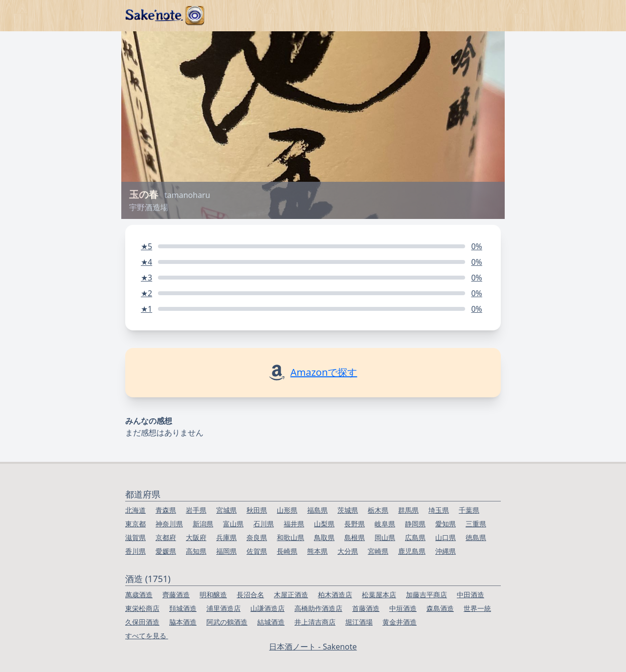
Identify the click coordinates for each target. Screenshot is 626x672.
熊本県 (317, 551)
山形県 (287, 510)
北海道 (135, 510)
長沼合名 (250, 595)
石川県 (264, 524)
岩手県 (196, 510)
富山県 (233, 524)
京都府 (166, 537)
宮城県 (226, 510)
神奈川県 (169, 524)
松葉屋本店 (379, 595)
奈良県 (257, 537)
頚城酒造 (183, 608)
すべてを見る (147, 636)
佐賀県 (257, 551)
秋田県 (257, 510)
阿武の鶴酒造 (227, 622)
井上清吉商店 (315, 622)
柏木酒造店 (335, 595)
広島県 (415, 537)
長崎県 (287, 551)
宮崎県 (378, 551)
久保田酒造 (142, 622)
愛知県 (446, 524)
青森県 (166, 510)
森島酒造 (440, 608)
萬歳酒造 (139, 595)
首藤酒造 (366, 608)
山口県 (446, 537)
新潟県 (203, 524)
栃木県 (378, 510)
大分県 (348, 551)
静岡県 (415, 524)
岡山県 (385, 537)
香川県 (135, 551)
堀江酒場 (359, 622)
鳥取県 (324, 537)
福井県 (294, 524)
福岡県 (226, 551)
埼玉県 (439, 510)
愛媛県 (166, 551)
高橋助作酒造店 (318, 608)
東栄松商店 (142, 608)
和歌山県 (291, 537)
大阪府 (196, 537)
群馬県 (408, 510)
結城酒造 (271, 622)
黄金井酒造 (400, 622)
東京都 (135, 524)
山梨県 (324, 524)
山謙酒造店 (268, 608)
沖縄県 (446, 551)
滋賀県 (135, 537)
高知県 (196, 551)
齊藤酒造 (176, 595)
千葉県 (469, 510)
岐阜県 (385, 524)
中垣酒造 (403, 608)
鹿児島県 (412, 551)
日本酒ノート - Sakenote (313, 647)
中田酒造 (470, 595)
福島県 (317, 510)
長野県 (355, 524)
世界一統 (477, 608)
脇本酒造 (183, 622)
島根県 (355, 537)
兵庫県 (226, 537)
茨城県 (348, 510)
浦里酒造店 (224, 608)
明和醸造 (213, 595)
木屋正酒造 (291, 595)
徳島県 (476, 537)
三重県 (476, 524)
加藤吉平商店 (426, 595)
